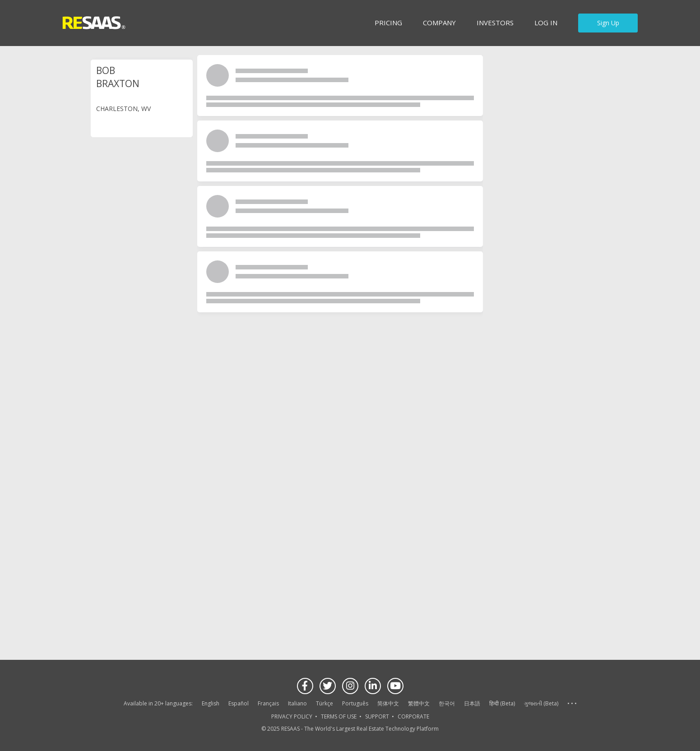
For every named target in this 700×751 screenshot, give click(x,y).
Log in (546, 23)
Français (268, 703)
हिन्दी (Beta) (502, 703)
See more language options (572, 704)
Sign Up (608, 23)
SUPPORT (377, 716)
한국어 (447, 703)
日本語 (472, 703)
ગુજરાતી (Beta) (541, 703)
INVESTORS (495, 23)
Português (355, 703)
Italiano (297, 703)
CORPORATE (413, 716)
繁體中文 (419, 703)
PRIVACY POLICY (292, 716)
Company (439, 23)
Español (239, 703)
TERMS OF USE (339, 716)
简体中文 (388, 703)
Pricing (388, 23)
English (211, 703)
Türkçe (325, 703)
